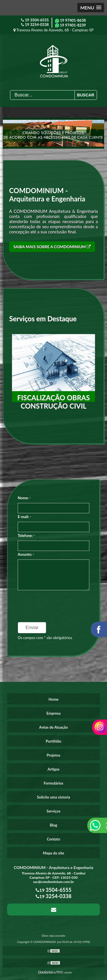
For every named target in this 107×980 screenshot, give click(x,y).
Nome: (24, 498)
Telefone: (26, 536)
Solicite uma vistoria (53, 797)
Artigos (53, 769)
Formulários (53, 783)
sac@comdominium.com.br (53, 882)
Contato (53, 839)
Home (53, 699)
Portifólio (53, 741)
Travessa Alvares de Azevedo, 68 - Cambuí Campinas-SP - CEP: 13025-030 (53, 875)
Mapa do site (53, 853)
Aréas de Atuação (53, 727)
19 (35, 20)
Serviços (53, 811)
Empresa (54, 713)
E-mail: (24, 517)
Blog (54, 825)
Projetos (53, 755)
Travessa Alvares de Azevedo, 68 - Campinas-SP (53, 30)
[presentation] (52, 604)
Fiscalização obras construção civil (53, 402)
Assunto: (26, 554)
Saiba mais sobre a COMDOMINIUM (52, 247)
